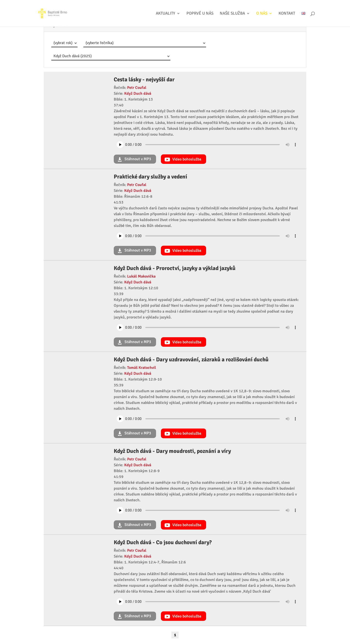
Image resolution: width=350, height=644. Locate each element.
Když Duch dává (138, 93)
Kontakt (287, 14)
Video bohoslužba (186, 159)
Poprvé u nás (200, 14)
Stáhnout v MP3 (137, 159)
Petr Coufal (137, 88)
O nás (262, 14)
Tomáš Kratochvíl (142, 368)
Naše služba (232, 14)
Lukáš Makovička (141, 276)
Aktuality (166, 14)
